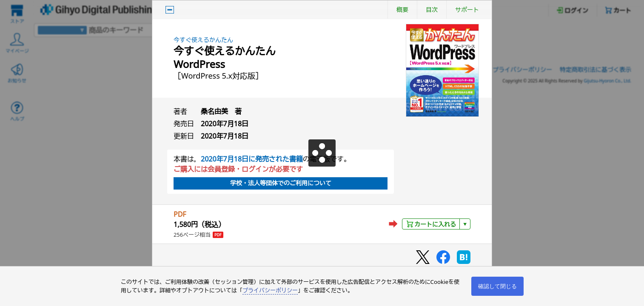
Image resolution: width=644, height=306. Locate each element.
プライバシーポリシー (270, 290)
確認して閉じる (497, 286)
